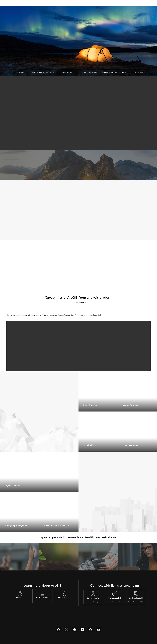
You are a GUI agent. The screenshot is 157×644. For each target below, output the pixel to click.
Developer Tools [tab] (95, 315)
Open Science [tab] (19, 72)
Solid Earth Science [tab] (90, 72)
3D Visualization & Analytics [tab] (38, 315)
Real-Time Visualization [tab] (80, 315)
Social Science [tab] (138, 72)
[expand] (115, 408)
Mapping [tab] (23, 315)
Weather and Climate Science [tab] (43, 72)
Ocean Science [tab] (67, 72)
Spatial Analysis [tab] (13, 315)
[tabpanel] (78, 346)
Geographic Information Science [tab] (114, 72)
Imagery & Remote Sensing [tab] (60, 315)
